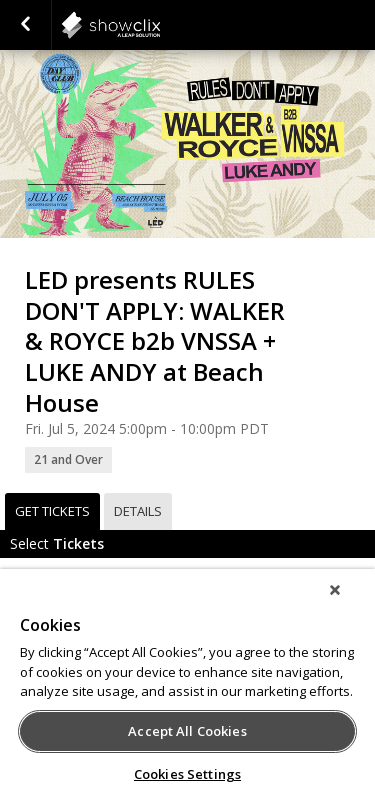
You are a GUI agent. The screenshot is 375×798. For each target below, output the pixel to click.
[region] (187, 683)
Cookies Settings (187, 774)
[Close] (335, 590)
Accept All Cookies (187, 731)
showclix (160, 25)
